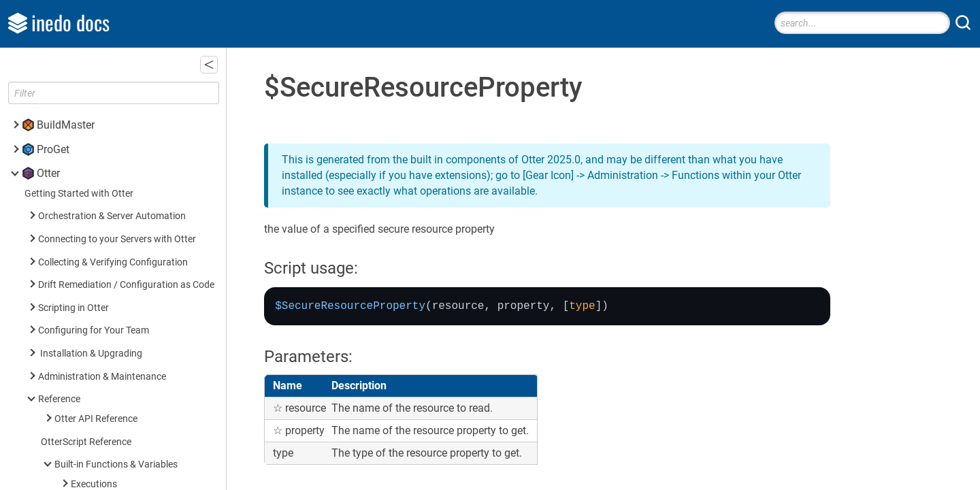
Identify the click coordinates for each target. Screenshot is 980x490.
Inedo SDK (62, 474)
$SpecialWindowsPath (121, 63)
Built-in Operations (94, 348)
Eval (82, 85)
